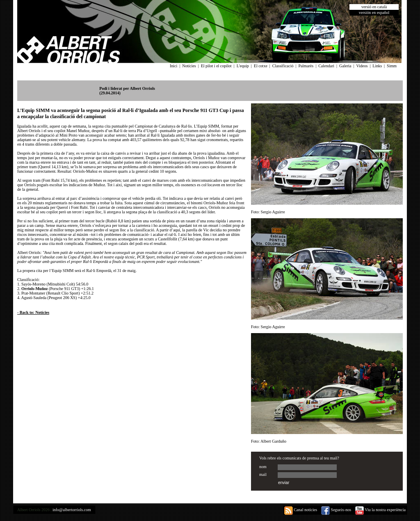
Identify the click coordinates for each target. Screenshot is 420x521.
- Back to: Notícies (33, 312)
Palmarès (306, 66)
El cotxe (261, 66)
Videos (362, 66)
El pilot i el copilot (216, 66)
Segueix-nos (336, 510)
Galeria (345, 66)
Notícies (189, 66)
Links (377, 66)
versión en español (374, 13)
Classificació (283, 66)
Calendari (326, 66)
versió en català (374, 7)
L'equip (243, 66)
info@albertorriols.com (72, 510)
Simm (392, 66)
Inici (173, 66)
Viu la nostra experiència (380, 510)
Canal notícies (301, 510)
